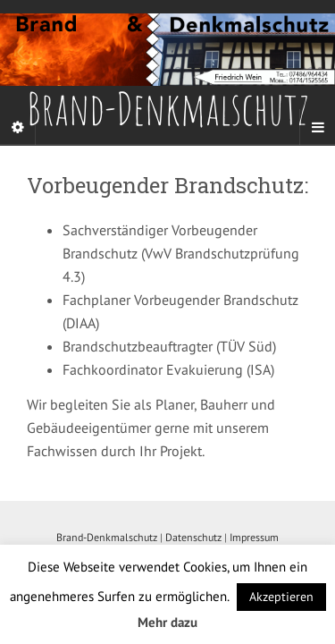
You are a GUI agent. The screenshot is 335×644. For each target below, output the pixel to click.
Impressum (254, 537)
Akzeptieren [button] (281, 597)
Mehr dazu (167, 622)
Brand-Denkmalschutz (107, 537)
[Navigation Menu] (317, 127)
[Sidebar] (18, 127)
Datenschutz (193, 537)
